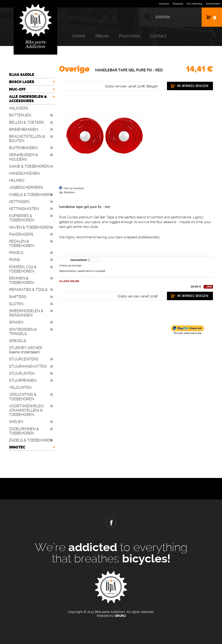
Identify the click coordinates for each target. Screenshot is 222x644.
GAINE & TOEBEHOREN (29, 166)
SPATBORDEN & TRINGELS (23, 332)
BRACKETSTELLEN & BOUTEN (27, 139)
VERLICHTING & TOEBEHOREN (23, 397)
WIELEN (16, 422)
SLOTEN (16, 304)
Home (79, 36)
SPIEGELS (18, 341)
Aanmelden (213, 4)
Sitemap (178, 4)
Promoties (129, 36)
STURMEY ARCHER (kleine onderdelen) (26, 350)
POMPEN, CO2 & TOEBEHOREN (23, 269)
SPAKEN (16, 322)
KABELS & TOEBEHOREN (31, 195)
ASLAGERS (19, 108)
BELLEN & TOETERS (26, 122)
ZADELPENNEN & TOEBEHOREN (24, 431)
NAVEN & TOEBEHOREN (30, 227)
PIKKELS (16, 253)
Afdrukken (69, 192)
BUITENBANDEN (23, 148)
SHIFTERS (18, 297)
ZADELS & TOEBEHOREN (31, 440)
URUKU (120, 616)
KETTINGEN (19, 202)
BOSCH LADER (22, 82)
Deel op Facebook (74, 188)
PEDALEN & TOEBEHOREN (22, 244)
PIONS (14, 260)
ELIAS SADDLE (22, 75)
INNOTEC (17, 447)
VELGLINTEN (20, 387)
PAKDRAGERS (21, 234)
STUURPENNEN (23, 380)
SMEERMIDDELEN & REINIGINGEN (26, 313)
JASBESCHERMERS (26, 187)
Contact (164, 4)
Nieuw (102, 36)
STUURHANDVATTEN (28, 366)
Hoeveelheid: (79, 260)
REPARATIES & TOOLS (28, 290)
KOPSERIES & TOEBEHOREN (22, 218)
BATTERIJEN (20, 115)
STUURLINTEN (22, 373)
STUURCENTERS (24, 359)
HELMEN (17, 180)
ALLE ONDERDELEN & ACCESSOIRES (28, 99)
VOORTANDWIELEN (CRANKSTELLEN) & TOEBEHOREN (26, 410)
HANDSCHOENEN (24, 173)
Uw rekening (194, 4)
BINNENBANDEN (24, 129)
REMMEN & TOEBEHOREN (22, 280)
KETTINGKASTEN (24, 209)
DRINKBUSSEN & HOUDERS (24, 157)
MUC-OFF (17, 89)
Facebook (111, 523)
